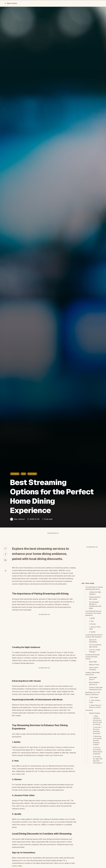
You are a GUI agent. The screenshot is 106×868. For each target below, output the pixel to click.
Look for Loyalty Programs (95, 688)
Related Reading (95, 750)
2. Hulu (91, 658)
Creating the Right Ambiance (95, 630)
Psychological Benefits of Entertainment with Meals (95, 642)
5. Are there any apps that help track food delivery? (98, 797)
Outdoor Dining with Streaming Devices (96, 726)
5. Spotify (92, 669)
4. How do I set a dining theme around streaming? (98, 788)
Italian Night (93, 699)
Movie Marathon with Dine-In (94, 721)
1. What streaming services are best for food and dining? (97, 757)
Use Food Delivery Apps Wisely (95, 683)
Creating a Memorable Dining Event (92, 711)
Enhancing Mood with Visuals (95, 635)
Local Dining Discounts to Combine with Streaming (94, 673)
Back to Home (11, 3)
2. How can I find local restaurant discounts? (97, 768)
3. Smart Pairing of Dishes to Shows (95, 744)
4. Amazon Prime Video (95, 665)
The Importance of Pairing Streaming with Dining (94, 625)
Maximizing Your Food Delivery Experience (93, 731)
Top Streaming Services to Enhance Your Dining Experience (93, 650)
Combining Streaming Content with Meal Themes (92, 694)
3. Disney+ (93, 661)
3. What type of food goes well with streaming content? (97, 778)
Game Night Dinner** (93, 716)
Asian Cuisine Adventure (94, 706)
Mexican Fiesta (94, 702)
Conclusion (89, 747)
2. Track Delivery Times (95, 739)
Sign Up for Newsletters (93, 678)
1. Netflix (92, 655)
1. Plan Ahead (94, 735)
